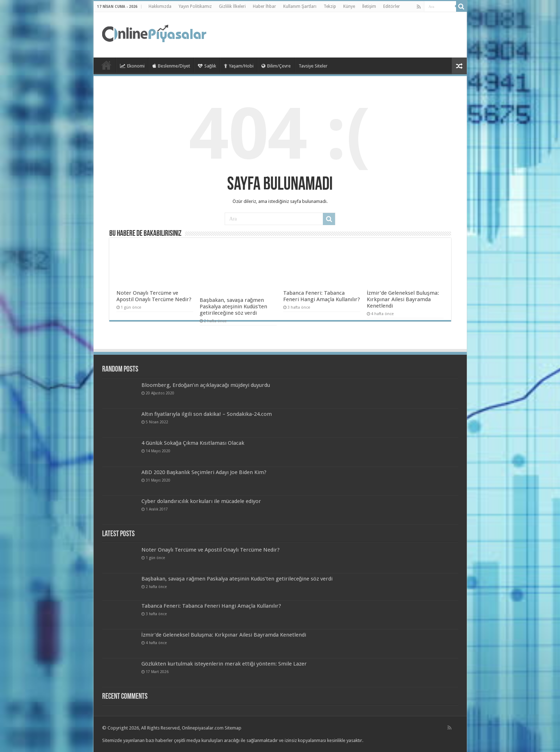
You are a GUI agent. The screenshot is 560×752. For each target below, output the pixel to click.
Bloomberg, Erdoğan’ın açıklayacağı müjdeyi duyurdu (206, 385)
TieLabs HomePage (106, 65)
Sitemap (233, 728)
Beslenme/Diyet (171, 66)
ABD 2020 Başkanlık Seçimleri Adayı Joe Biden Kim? (204, 472)
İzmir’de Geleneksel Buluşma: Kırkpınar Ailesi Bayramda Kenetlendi (403, 299)
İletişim (369, 6)
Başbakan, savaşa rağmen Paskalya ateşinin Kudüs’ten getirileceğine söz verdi (233, 307)
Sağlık (207, 66)
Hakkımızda (160, 6)
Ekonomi (132, 66)
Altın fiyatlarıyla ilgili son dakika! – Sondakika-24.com (207, 414)
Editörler (392, 6)
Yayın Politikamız (195, 6)
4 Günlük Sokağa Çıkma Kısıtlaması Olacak (193, 443)
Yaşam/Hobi (239, 66)
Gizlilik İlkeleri (232, 6)
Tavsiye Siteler (313, 66)
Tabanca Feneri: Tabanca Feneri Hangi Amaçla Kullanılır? (322, 296)
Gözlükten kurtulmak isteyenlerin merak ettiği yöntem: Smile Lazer (224, 664)
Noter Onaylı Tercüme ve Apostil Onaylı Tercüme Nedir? (154, 296)
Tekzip (330, 6)
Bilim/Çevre (276, 66)
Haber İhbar (264, 6)
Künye (349, 6)
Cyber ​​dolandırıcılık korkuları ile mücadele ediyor (201, 501)
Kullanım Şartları (300, 6)
